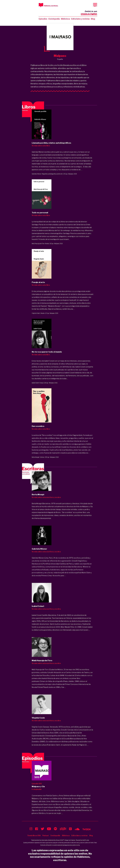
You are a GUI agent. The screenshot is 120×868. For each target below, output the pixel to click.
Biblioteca (65, 19)
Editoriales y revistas (80, 19)
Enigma (73, 840)
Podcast (46, 836)
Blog (93, 19)
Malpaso (71, 174)
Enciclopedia (54, 19)
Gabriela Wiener (36, 174)
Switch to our (89, 13)
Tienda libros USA (34, 836)
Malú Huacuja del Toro (38, 244)
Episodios (43, 19)
